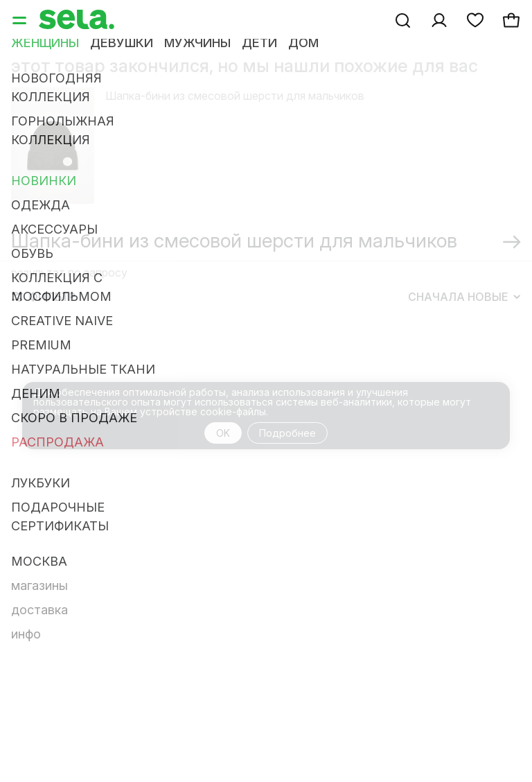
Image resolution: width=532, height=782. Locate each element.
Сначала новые (464, 297)
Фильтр (44, 297)
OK (223, 433)
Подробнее (287, 433)
